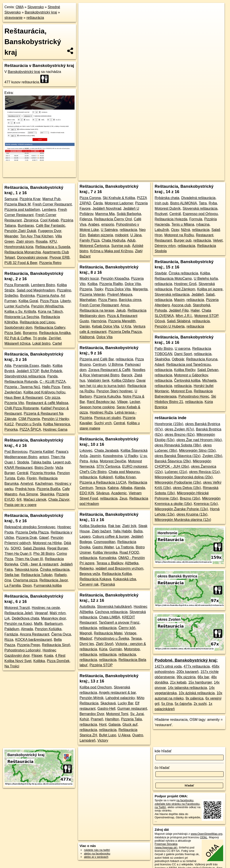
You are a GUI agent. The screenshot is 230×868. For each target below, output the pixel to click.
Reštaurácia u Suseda (53, 247)
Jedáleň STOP (28, 371)
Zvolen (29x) (212, 456)
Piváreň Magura (120, 294)
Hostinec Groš (185, 284)
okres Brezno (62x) (180, 435)
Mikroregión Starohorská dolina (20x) (184, 477)
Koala (49, 656)
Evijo (21, 478)
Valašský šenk (98, 380)
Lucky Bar (125, 703)
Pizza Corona (90, 198)
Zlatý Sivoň (104, 644)
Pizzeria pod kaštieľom (22, 210)
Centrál (23, 473)
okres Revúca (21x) (204, 472)
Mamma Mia (105, 214)
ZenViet (55, 338)
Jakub (121, 310)
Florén (32, 478)
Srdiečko (11, 296)
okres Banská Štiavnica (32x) (177, 456)
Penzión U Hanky (55, 419)
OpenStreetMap (119, 159)
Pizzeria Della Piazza (125, 332)
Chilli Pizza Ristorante (22, 408)
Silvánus (103, 493)
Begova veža (90, 574)
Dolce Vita (133, 284)
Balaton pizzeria (100, 235)
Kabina (113, 488)
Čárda (98, 203)
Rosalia (41, 241)
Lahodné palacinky (120, 698)
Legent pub (62, 462)
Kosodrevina (113, 456)
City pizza (52, 398)
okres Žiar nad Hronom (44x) (199, 440)
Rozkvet (161, 214)
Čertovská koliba (187, 380)
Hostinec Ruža (101, 412)
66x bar (203, 677)
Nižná (185, 230)
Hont (103, 724)
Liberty (66, 301)
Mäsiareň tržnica (17, 343)
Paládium (12, 629)
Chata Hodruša (113, 240)
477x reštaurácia (197, 666)
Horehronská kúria (19, 247)
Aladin (46, 366)
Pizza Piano (108, 300)
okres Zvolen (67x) (179, 429)
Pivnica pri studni (107, 418)
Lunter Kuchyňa (17, 306)
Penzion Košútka (48, 629)
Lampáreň (88, 740)
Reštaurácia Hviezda (171, 219)
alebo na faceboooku (97, 853)
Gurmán (116, 649)
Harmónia (99, 321)
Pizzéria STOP (101, 665)
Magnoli (86, 633)
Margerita (140, 289)
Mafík (38, 624)
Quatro (138, 735)
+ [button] (86, 10)
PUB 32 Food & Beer (21, 263)
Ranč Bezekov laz (101, 402)
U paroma (182, 349)
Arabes (94, 224)
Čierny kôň (127, 628)
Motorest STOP (206, 316)
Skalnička (162, 359)
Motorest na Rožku (179, 235)
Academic (119, 493)
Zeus (123, 498)
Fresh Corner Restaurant (52, 204)
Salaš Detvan (208, 370)
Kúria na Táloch (50, 312)
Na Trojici (12, 666)
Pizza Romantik (17, 285)
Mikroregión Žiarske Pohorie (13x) (181, 509)
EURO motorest (135, 466)
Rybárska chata (167, 198)
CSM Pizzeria (29, 419)
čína (8, 580)
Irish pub (161, 203)
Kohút (84, 719)
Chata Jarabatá (106, 451)
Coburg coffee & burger (111, 537)
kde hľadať (163, 751)
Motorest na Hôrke (47, 543)
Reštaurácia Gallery (50, 327)
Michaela (209, 380)
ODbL (204, 837)
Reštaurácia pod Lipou (37, 322)
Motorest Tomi (117, 714)
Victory (103, 740)
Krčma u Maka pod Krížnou (112, 251)
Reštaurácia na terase (97, 310)
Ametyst (27, 484)
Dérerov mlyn (165, 246)
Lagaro (85, 537)
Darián (85, 326)
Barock (127, 375)
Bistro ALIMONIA (184, 203)
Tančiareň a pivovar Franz (119, 623)
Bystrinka (27, 296)
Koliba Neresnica (57, 424)
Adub (131, 240)
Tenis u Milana (183, 224)
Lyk (7, 618)
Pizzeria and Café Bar (97, 359)
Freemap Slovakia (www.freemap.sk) (166, 846)
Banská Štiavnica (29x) (173, 461)
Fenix (66, 387)
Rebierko (87, 568)
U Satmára (109, 230)
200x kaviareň (188, 672)
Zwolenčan (13, 392)
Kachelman (44, 484)
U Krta (126, 326)
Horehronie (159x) (169, 424)
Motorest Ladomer (119, 203)
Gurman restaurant (132, 709)
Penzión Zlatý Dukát (20, 231)
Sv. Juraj (137, 714)
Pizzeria (86, 289)
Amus (125, 305)
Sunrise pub (121, 246)
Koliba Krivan (125, 477)
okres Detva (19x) (187, 488)
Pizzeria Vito (14, 403)
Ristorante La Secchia (22, 317)
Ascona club (181, 305)
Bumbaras (26, 226)
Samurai (11, 199)
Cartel (57, 343)
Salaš (210, 294)
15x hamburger (200, 682)
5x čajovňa (183, 704)
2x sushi (200, 704)
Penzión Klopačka (115, 279)
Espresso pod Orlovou (200, 214)
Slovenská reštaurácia (200, 208)
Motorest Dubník (168, 208)
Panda (52, 376)
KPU (53, 241)
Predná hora (25, 489)
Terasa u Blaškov (110, 563)
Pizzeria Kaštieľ (42, 452)
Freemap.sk (142, 159)
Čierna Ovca (61, 634)
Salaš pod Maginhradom (36, 290)
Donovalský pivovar (32, 257)
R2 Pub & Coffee (18, 338)
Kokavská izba (125, 579)
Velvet (218, 240)
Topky (99, 289)
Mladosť (86, 638)
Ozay (175, 230)
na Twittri (160, 807)
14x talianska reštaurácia (187, 688)
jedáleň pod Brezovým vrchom (120, 568)
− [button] (86, 17)
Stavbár (161, 273)
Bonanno (30, 333)
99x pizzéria (186, 677)
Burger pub (183, 240)
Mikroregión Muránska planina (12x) (183, 520)
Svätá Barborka (129, 214)
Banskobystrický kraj (41, 12)
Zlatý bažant (101, 531)
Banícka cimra (130, 300)
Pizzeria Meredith (122, 321)
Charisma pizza (25, 580)
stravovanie (13, 18)
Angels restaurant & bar (117, 693)
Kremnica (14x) (206, 504)
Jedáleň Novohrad (107, 208)
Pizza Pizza (49, 301)
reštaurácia (35, 18)
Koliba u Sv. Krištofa (20, 312)
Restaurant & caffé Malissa (47, 403)
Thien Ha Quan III (29, 559)
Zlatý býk (129, 526)
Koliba (92, 284)
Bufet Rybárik (52, 371)
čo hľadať (162, 768)
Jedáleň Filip (179, 310)
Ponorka (11, 429)
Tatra (203, 203)
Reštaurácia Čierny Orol (113, 219)
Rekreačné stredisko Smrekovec (30, 527)
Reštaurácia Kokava (95, 579)
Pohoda (161, 310)
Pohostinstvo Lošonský (23, 650)
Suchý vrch (103, 423)
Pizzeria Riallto (111, 284)
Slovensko (36, 7)
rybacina (203, 224)
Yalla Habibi (122, 531)
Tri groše (40, 338)
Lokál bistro (41, 343)
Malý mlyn (58, 613)
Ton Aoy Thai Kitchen (37, 236)
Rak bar (114, 526)
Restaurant (205, 235)
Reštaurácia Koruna (202, 359)
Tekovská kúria (26, 570)
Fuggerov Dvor (50, 231)
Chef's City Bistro (93, 472)
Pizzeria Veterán (93, 294)
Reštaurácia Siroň (56, 645)
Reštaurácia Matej (108, 633)
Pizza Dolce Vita (118, 289)
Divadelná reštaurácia (198, 198)
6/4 (19, 499)
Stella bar (12, 575)
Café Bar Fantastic (51, 226)
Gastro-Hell (106, 709)
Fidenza (86, 219)
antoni (44, 457)
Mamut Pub (52, 199)
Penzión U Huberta (170, 326)
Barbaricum (54, 624)
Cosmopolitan (105, 542)
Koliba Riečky (185, 370)
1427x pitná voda (168, 666)
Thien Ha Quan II (18, 554)
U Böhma (116, 365)
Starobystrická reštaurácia (25, 376)
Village (123, 402)
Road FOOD (129, 552)
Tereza (100, 488)
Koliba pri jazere (210, 289)
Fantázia (11, 634)
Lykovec (86, 451)
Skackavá (108, 703)
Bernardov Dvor (92, 714)
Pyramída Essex (26, 366)
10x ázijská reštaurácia (197, 693)
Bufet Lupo (108, 735)
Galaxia (114, 724)
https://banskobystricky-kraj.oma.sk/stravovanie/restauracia (190, 159)
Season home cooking (97, 407)
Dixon (27, 586)
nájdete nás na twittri (97, 850)
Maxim (179, 300)
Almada (27, 629)
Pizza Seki (13, 333)
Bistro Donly (44, 468)
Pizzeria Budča (49, 489)
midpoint (122, 235)
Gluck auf (130, 724)
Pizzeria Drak (26, 538)
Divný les (87, 644)
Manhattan (88, 300)
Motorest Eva (181, 391)
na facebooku (185, 800)
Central (119, 423)
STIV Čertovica (108, 466)
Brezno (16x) (190, 498)
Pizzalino (64, 290)
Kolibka (39, 661)
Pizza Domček (58, 661)
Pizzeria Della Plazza (32, 532)
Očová (160, 321)
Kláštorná (87, 337)
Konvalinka (108, 558)
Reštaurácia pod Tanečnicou (189, 365)
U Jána (136, 235)
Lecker (135, 402)
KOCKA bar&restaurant (34, 640)
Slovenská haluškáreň (114, 607)
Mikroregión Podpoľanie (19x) (178, 482)
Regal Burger (57, 548)
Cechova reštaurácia (111, 612)
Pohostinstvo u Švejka (112, 638)
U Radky (131, 456)
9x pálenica (195, 698)
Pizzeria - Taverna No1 (22, 387)
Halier (195, 310)
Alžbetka (132, 563)
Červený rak (89, 584)
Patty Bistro (164, 349)
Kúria (103, 649)
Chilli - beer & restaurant (39, 564)
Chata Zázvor (59, 499)
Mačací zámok (35, 499)
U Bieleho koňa (206, 279)
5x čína (167, 704)
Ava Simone (29, 494)
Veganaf (41, 613)
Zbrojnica (31, 220)
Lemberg (49, 210)
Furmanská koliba (48, 586)
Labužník (162, 230)
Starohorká (201, 305)
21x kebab (178, 682)
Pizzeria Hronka (43, 473)
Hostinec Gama (55, 429)
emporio (108, 224)
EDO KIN (87, 493)
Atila (8, 366)
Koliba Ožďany (123, 380)
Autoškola (87, 607)
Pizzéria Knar (30, 199)
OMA (20, 7)
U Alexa (124, 735)
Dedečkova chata (25, 618)
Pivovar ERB (60, 257)
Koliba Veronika (105, 552)
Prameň (97, 719)
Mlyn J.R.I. (184, 316)
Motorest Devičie (113, 461)
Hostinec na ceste (46, 608)
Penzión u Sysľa (29, 424)
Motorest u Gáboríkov (191, 375)
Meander (11, 236)
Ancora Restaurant (34, 634)
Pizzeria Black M (17, 204)
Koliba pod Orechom (96, 687)
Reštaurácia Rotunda (21, 382)
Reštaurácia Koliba (117, 574)
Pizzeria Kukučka (107, 396)
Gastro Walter (103, 547)
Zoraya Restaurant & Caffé (109, 370)
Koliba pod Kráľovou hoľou (44, 392)
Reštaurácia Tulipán (37, 575)
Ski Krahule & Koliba (119, 198)
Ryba (213, 203)
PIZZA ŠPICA (30, 429)
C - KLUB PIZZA (53, 382)
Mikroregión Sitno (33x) (197, 451)
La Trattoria (125, 547)
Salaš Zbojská (34, 548)
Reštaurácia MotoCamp (173, 279)
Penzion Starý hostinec (115, 391)
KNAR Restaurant (18, 468)
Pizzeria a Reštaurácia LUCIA (103, 482)
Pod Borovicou (16, 452)
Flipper (37, 656)
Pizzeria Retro (50, 263)
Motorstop (132, 649)
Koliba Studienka (93, 526)
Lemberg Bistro (43, 285)
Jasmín (95, 456)
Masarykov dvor (54, 618)
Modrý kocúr (89, 279)
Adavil (159, 365)
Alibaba (126, 488)
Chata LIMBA (110, 617)
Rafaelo (60, 575)
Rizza (9, 640)
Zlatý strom (25, 241)
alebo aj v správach (96, 857)
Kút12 (9, 424)
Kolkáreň (106, 477)
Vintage (130, 633)
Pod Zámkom (185, 289)
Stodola (23, 462)
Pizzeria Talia (131, 719)
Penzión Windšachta (47, 306)
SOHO (16, 548)
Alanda (140, 488)
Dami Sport (183, 354)
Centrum (99, 365)
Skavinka (47, 494)
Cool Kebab (50, 220)
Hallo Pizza (51, 387)
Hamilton (112, 719)
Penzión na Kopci (18, 624)
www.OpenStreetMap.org (206, 834)
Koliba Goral (28, 301)
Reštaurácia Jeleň (19, 613)
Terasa (136, 638)
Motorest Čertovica (94, 246)
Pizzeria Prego (29, 645)
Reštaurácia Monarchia (23, 252)
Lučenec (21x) (176, 472)
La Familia (13, 586)
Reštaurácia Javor (54, 580)
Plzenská (108, 584)
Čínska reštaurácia (55, 570)
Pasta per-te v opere (20, 505)
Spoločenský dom (18, 327)
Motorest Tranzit (17, 608)
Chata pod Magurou (124, 472)
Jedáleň (198, 294)
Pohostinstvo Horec (194, 396)
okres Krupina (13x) (192, 514)
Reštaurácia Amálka (55, 333)
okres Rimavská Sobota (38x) (178, 445)
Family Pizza (90, 240)
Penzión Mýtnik (92, 698)
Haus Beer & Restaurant (24, 398)
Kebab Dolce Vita (106, 326)
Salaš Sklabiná (178, 321)
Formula (196, 219)
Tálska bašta (41, 462)
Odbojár (178, 359)
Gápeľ (44, 538)
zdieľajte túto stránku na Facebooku (177, 804)
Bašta (138, 531)
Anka (94, 461)
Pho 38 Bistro (44, 554)
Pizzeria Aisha (48, 296)
